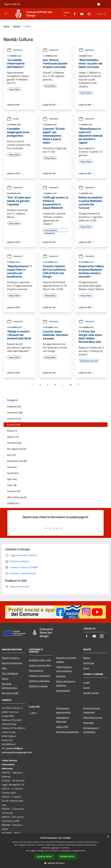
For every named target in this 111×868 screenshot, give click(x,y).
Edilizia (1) (12, 431)
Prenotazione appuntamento (63, 710)
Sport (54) (12, 479)
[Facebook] (73, 14)
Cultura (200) (14, 425)
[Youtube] (81, 14)
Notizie (13, 119)
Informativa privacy (93, 717)
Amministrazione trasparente (92, 710)
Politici (5, 679)
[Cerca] (105, 14)
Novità (17, 26)
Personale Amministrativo (9, 686)
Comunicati (15, 50)
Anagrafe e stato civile (40, 660)
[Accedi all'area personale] (99, 4)
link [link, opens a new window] (83, 851)
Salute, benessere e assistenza (66, 683)
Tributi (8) (12, 485)
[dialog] (55, 851)
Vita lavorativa (36, 670)
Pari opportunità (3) (17, 449)
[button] (55, 863)
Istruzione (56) (14, 443)
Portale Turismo (91, 693)
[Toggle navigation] (6, 14)
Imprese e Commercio (39, 676)
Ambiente (61, 676)
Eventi (86, 688)
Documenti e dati (10, 693)
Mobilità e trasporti (38, 686)
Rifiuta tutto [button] (67, 857)
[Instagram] (88, 14)
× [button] (108, 837)
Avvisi (86, 668)
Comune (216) (14, 419)
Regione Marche (12, 4)
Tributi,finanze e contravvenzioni (64, 669)
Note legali (89, 723)
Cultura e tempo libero (40, 665)
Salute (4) (12, 467)
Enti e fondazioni (10, 673)
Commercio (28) (15, 413)
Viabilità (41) (13, 503)
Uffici (4, 668)
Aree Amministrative (12, 663)
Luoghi (87, 682)
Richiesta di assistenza (67, 732)
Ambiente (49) (14, 406)
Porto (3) (11, 455)
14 (70, 385)
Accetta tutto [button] (44, 857)
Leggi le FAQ (62, 727)
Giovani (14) (13, 437)
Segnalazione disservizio (63, 719)
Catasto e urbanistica (39, 681)
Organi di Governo (11, 658)
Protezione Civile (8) (17, 461)
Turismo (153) (14, 491)
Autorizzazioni (63, 690)
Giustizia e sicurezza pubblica (66, 660)
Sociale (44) (13, 473)
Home (6, 26)
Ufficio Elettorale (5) (17, 497)
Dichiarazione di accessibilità (91, 730)
